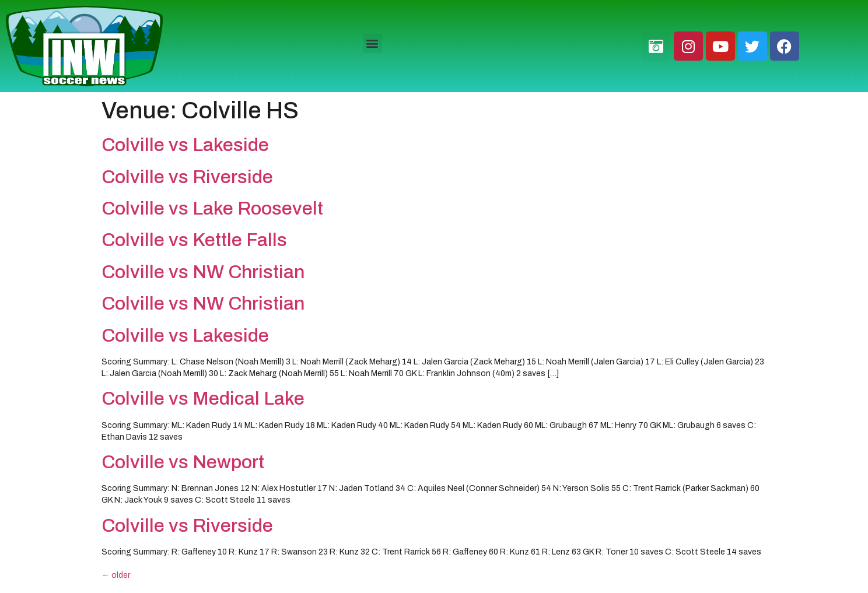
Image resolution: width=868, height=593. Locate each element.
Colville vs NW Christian (203, 272)
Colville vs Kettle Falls (194, 240)
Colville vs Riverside (187, 177)
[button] (372, 43)
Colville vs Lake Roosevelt (212, 208)
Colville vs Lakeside (185, 145)
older (116, 575)
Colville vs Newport (183, 462)
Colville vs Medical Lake (203, 399)
